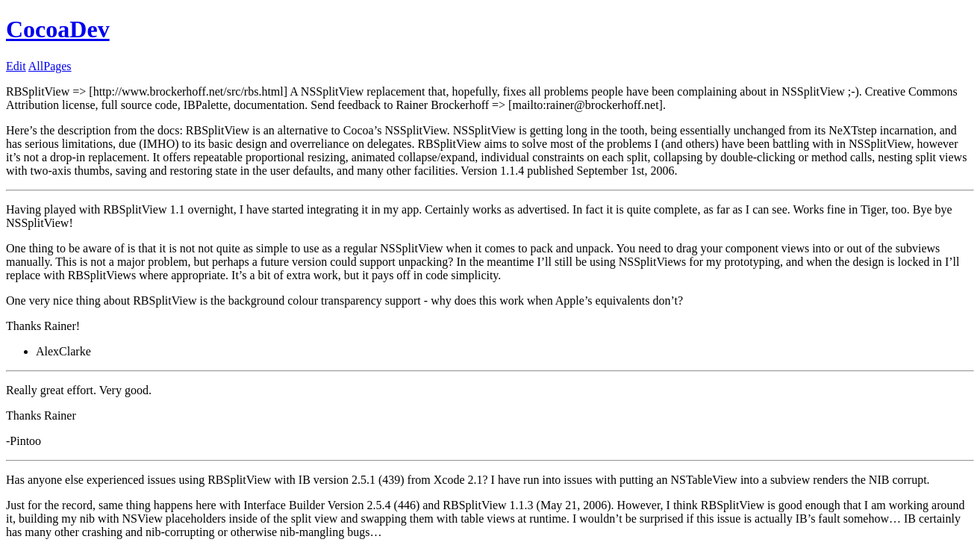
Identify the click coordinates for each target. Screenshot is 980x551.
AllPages (50, 66)
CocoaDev (58, 29)
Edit (16, 66)
